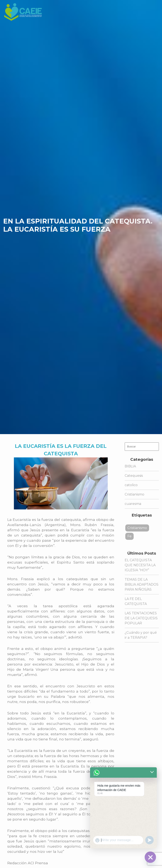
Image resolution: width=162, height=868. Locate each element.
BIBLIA (130, 466)
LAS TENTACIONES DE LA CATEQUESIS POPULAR (141, 618)
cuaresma (133, 504)
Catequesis (134, 476)
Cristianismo (134, 494)
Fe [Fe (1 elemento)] (129, 536)
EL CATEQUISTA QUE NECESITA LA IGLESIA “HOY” (140, 565)
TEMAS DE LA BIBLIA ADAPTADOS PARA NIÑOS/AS (142, 584)
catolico (131, 485)
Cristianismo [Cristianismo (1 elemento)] (137, 528)
